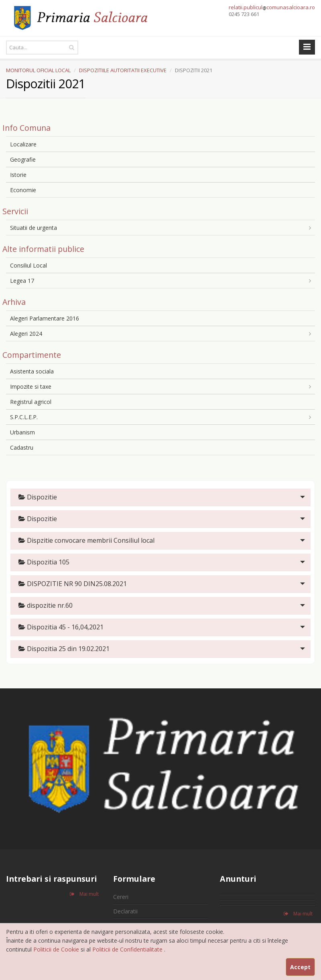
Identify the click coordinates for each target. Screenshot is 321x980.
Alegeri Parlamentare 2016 (45, 318)
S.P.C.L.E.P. (24, 417)
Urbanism (22, 432)
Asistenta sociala (32, 371)
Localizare (23, 144)
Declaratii (125, 911)
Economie (23, 190)
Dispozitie (38, 497)
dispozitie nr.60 (46, 605)
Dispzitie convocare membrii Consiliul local (86, 540)
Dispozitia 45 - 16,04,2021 (61, 627)
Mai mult (84, 894)
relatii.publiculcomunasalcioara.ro (272, 7)
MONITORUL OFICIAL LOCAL (38, 70)
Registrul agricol (31, 402)
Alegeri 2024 (26, 334)
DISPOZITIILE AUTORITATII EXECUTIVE (123, 70)
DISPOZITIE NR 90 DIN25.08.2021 (73, 584)
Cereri (121, 897)
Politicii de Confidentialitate (128, 949)
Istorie (18, 175)
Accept (300, 967)
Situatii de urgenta (34, 228)
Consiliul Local (28, 265)
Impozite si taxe (31, 387)
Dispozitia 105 (44, 562)
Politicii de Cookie (57, 949)
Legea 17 (22, 281)
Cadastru (22, 447)
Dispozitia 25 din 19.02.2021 (64, 649)
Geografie (23, 159)
